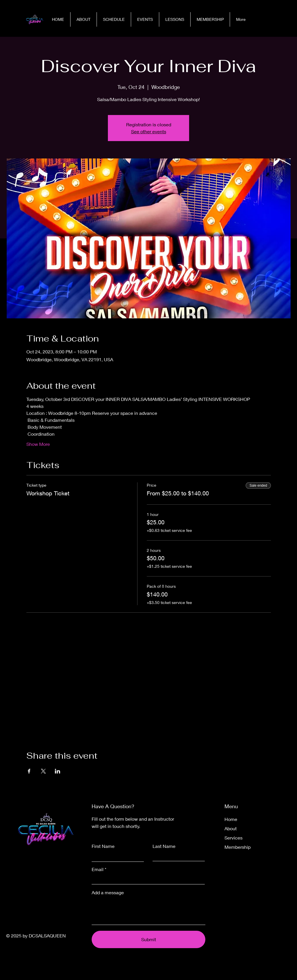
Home (231, 819)
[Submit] (148, 939)
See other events (149, 131)
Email (98, 869)
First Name (103, 846)
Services (233, 838)
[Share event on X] (43, 771)
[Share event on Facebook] (29, 771)
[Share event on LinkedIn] (58, 771)
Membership (238, 847)
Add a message (108, 893)
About (231, 828)
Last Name (164, 846)
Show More (38, 444)
